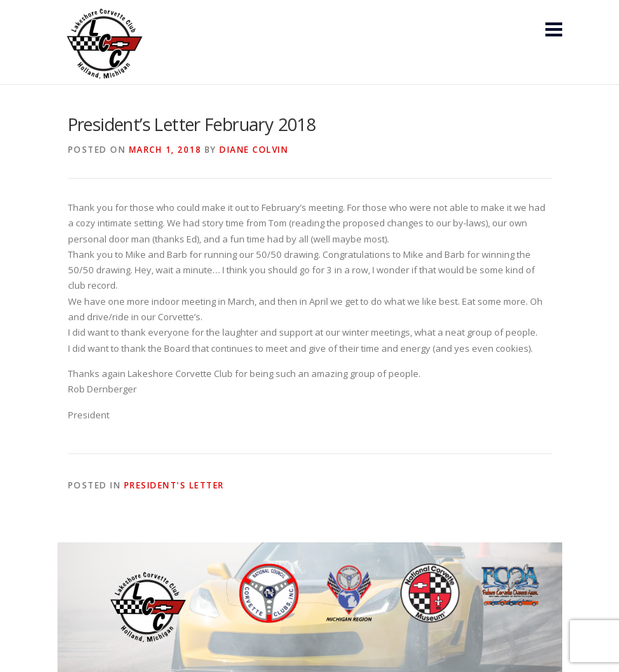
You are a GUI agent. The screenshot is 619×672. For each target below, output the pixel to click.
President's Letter (174, 485)
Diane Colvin (254, 150)
